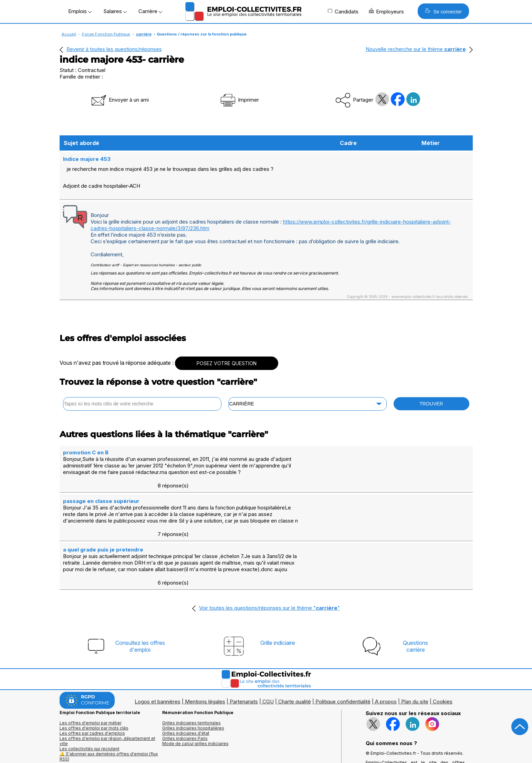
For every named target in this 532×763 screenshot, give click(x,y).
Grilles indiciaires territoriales (191, 669)
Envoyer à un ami (119, 100)
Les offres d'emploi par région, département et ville (107, 687)
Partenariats (244, 647)
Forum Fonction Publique (106, 34)
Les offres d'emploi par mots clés (94, 674)
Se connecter (443, 11)
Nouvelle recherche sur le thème (416, 49)
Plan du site (415, 647)
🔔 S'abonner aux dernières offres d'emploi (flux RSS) (109, 702)
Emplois (80, 11)
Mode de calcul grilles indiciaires (195, 689)
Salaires (115, 11)
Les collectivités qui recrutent (90, 695)
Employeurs (386, 11)
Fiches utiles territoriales (187, 726)
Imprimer (239, 100)
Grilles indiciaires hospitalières (193, 674)
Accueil (69, 34)
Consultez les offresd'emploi (140, 592)
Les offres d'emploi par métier (91, 669)
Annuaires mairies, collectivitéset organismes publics (91, 728)
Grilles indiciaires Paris (185, 684)
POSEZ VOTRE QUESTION (227, 349)
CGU (268, 647)
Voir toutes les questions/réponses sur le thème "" (269, 554)
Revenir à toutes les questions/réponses (114, 49)
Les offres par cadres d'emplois (92, 679)
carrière (144, 34)
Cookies (443, 647)
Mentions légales (205, 647)
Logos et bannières (158, 647)
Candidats (343, 11)
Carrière (150, 11)
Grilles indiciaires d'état (186, 679)
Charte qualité (295, 647)
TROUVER (431, 390)
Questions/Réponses (184, 731)
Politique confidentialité (343, 647)
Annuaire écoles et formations (90, 736)
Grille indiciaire (278, 589)
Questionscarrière (415, 592)
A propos (386, 647)
